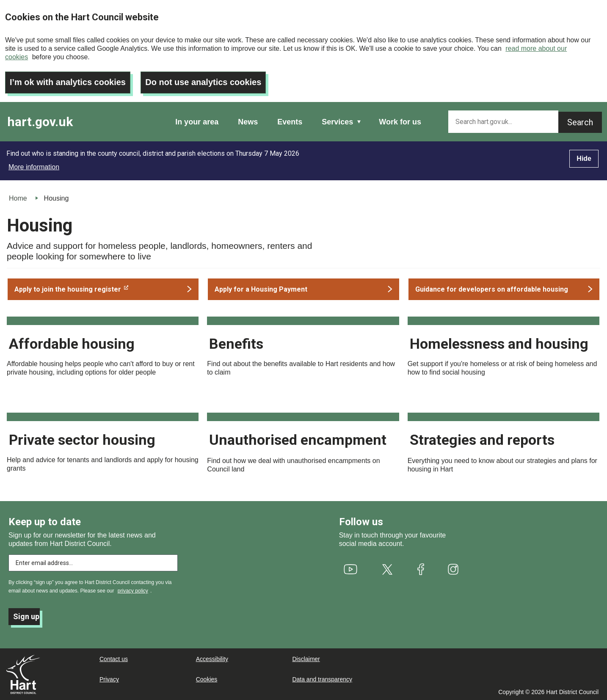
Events (290, 122)
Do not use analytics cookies (204, 83)
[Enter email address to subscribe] (93, 563)
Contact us (114, 659)
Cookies (207, 679)
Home (18, 198)
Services (337, 122)
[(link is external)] (103, 289)
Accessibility (212, 659)
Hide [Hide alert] (584, 158)
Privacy (109, 679)
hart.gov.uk (40, 122)
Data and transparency (322, 679)
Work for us (400, 122)
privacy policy (133, 591)
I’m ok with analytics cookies (68, 83)
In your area (197, 122)
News (248, 122)
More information (34, 167)
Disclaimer (306, 659)
